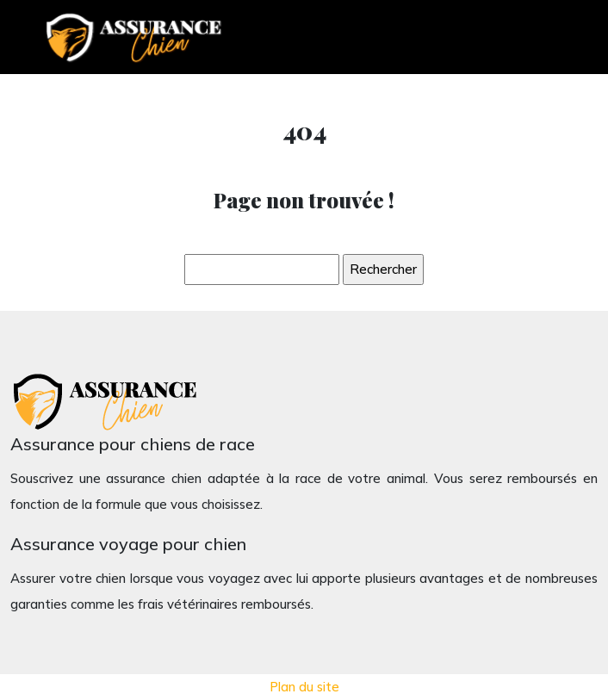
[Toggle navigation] (549, 37)
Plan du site (304, 687)
